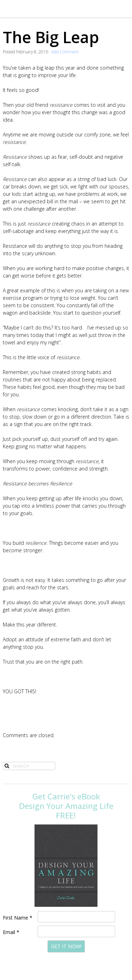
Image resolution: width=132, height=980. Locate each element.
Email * (11, 932)
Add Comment (65, 52)
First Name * (18, 918)
